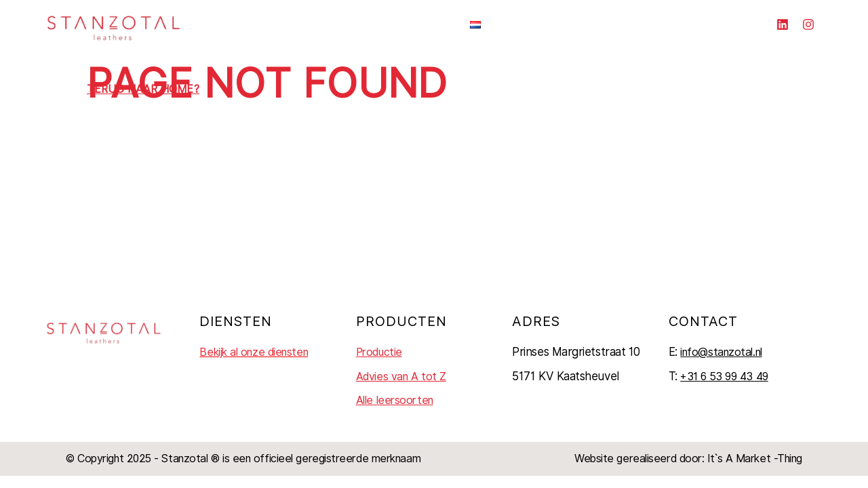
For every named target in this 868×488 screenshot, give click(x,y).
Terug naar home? (143, 89)
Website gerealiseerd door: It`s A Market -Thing (688, 459)
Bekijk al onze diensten (254, 352)
